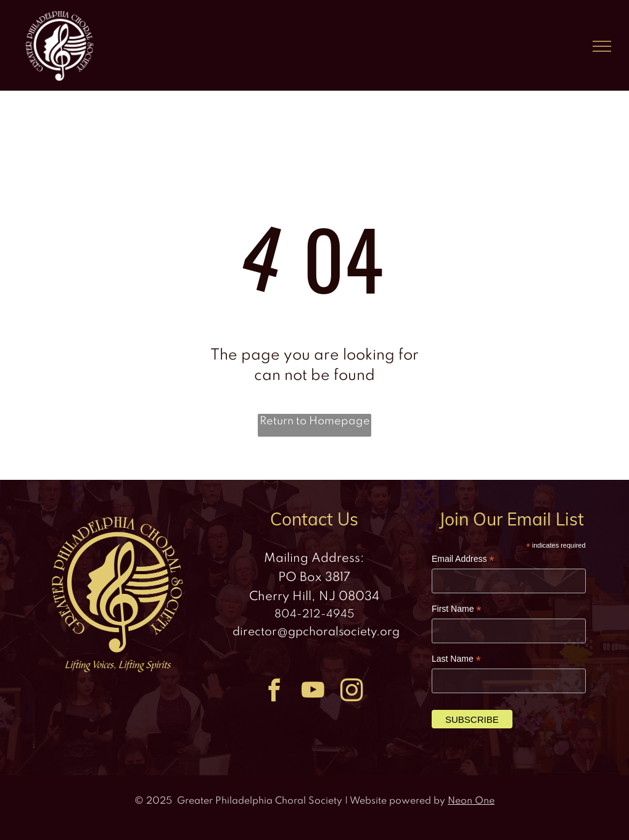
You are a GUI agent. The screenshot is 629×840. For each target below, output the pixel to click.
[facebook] (274, 692)
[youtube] (313, 692)
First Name (457, 609)
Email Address (463, 559)
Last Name (456, 659)
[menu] (602, 46)
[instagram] (352, 692)
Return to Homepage (315, 421)
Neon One (471, 801)
